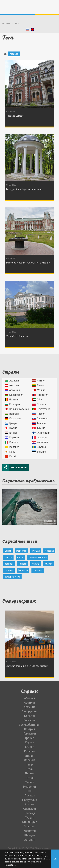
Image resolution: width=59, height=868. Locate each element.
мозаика (49, 551)
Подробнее (10, 865)
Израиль (12, 437)
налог (20, 557)
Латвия (39, 381)
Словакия (40, 419)
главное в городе (38, 557)
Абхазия (12, 381)
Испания (12, 447)
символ (48, 564)
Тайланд (39, 423)
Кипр (10, 452)
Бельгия (12, 400)
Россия (39, 414)
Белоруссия (14, 395)
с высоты (38, 570)
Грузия (11, 428)
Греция (11, 423)
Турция (39, 428)
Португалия (41, 409)
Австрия (12, 385)
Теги (17, 23)
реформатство (12, 577)
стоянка (9, 570)
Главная (6, 23)
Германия (13, 419)
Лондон (23, 564)
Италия (11, 442)
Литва (38, 385)
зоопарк (9, 564)
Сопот (8, 551)
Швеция (39, 447)
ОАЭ (37, 400)
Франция (40, 437)
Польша (39, 404)
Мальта (39, 390)
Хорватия (40, 442)
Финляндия (41, 433)
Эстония (39, 452)
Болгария (13, 404)
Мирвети (23, 570)
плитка (8, 557)
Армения (12, 390)
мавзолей (21, 551)
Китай (10, 456)
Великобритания (17, 409)
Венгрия (12, 414)
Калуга (36, 564)
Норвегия (40, 395)
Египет (11, 433)
